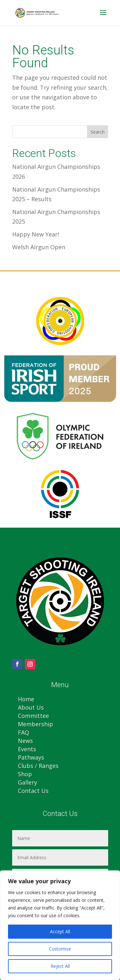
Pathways (31, 757)
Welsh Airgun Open (39, 247)
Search (98, 132)
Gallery (28, 782)
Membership (36, 724)
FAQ (24, 732)
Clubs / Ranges (38, 766)
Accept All (60, 931)
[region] (60, 925)
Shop (25, 774)
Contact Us (33, 791)
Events (27, 749)
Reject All (60, 966)
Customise (60, 949)
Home (26, 699)
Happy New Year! (36, 234)
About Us (31, 707)
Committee (33, 716)
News (25, 741)
